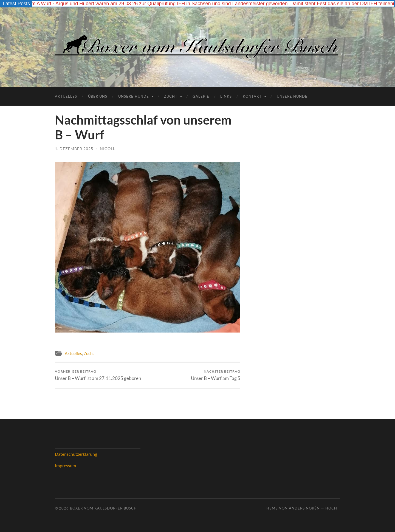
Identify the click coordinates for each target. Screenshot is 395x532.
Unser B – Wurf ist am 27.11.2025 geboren (98, 375)
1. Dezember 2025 (74, 149)
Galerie (201, 96)
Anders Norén (304, 508)
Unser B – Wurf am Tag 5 (216, 375)
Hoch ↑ (333, 508)
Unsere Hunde (134, 96)
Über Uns (98, 96)
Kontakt (252, 96)
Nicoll (108, 149)
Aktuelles (66, 96)
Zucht (171, 96)
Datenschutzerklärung (76, 454)
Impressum (65, 465)
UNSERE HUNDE (292, 96)
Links (226, 96)
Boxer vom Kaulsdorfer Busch (103, 508)
